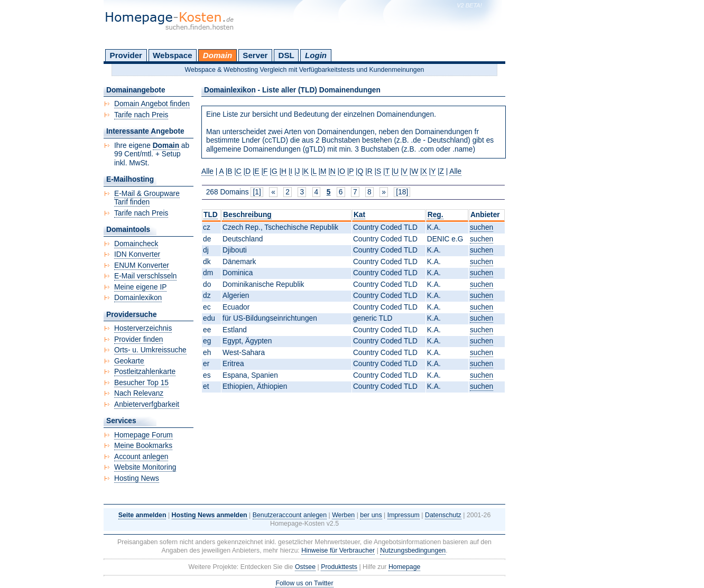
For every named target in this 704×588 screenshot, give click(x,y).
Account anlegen (141, 457)
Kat (359, 215)
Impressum (404, 515)
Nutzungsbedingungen (413, 550)
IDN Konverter (137, 254)
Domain (217, 55)
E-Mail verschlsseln (145, 276)
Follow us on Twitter (304, 583)
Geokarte (129, 361)
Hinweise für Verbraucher (338, 550)
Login (316, 55)
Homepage (405, 567)
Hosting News (137, 478)
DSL (286, 55)
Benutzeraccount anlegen (290, 515)
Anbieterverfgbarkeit (147, 404)
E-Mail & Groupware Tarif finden (147, 198)
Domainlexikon (138, 298)
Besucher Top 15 (141, 383)
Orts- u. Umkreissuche (150, 350)
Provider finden (138, 339)
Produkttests (339, 567)
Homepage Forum (143, 435)
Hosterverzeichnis (143, 328)
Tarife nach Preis (141, 115)
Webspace (173, 55)
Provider (126, 55)
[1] (257, 192)
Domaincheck (136, 244)
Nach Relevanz (139, 393)
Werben (343, 515)
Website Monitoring (145, 467)
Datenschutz (443, 515)
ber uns (371, 515)
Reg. (436, 215)
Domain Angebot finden (152, 104)
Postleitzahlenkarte (145, 372)
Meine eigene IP (140, 287)
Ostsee (305, 567)
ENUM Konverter (142, 265)
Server (255, 55)
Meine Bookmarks (143, 446)
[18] (402, 192)
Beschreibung (247, 215)
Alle (207, 171)
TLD (211, 215)
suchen (481, 227)
